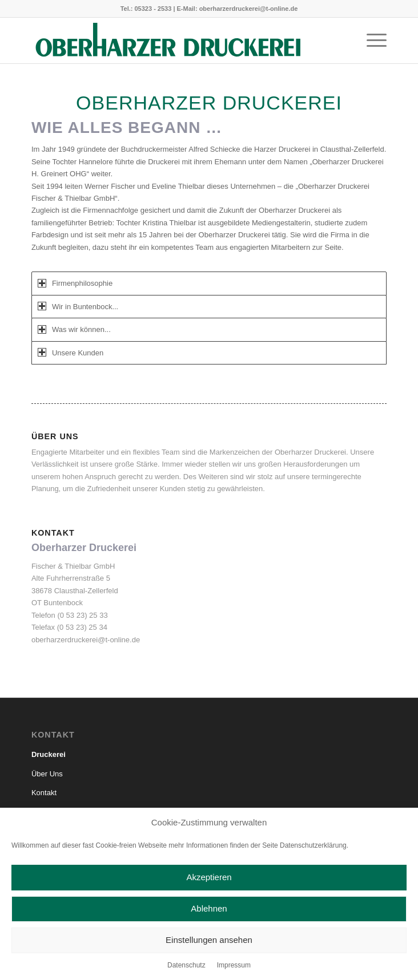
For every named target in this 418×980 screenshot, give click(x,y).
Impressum (234, 965)
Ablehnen (209, 908)
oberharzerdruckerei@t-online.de (249, 9)
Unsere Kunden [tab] (71, 352)
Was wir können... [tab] (74, 329)
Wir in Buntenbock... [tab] (78, 306)
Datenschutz (186, 965)
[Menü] (371, 41)
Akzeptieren (209, 877)
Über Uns (47, 774)
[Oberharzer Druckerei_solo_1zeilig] (174, 41)
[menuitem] (371, 41)
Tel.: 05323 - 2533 (146, 9)
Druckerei (49, 754)
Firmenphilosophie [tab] (75, 283)
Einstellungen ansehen (209, 940)
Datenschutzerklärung (313, 845)
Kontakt (44, 793)
